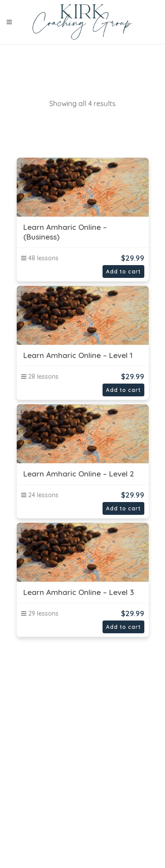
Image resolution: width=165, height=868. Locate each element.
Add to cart (123, 271)
